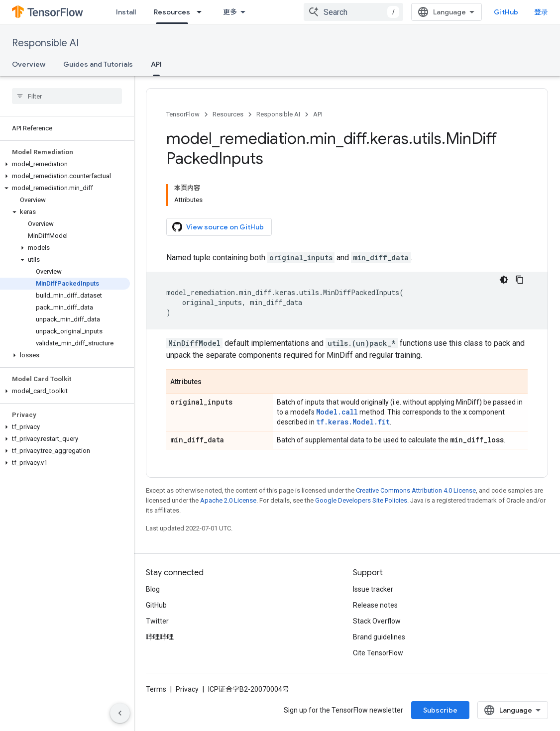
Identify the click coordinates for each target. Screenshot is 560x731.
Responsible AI (45, 43)
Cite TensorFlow (378, 653)
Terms (156, 689)
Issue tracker (373, 589)
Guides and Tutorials (98, 64)
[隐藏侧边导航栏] (120, 713)
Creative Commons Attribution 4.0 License (416, 490)
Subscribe (440, 710)
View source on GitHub (218, 227)
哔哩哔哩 (160, 637)
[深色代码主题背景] (504, 280)
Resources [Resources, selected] (172, 12)
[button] (65, 164)
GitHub (506, 12)
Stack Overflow (377, 621)
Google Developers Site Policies (361, 500)
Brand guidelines (379, 637)
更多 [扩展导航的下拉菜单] (230, 12)
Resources (228, 114)
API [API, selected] (156, 64)
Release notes (375, 605)
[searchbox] (67, 96)
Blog (153, 589)
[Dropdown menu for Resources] (202, 12)
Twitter (157, 621)
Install (126, 12)
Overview (29, 64)
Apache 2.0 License (228, 500)
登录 (541, 12)
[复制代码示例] (520, 280)
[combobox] (353, 12)
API (318, 114)
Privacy (187, 689)
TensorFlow (183, 114)
